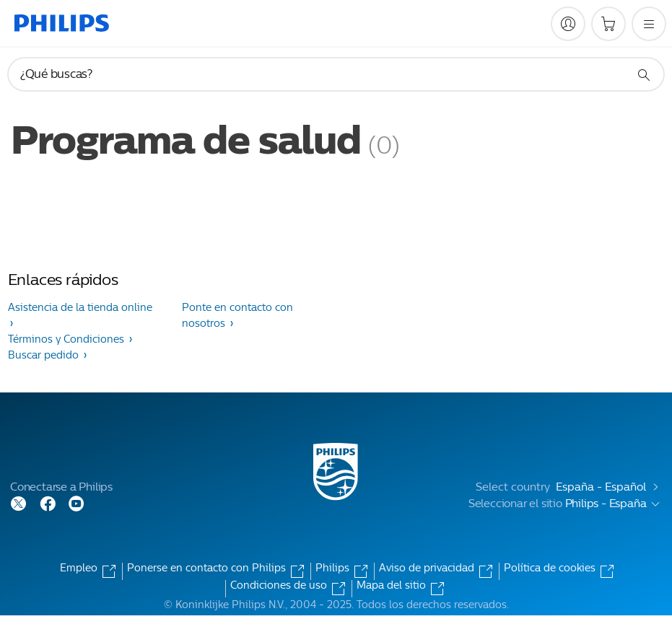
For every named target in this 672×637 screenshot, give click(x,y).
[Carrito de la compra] (608, 24)
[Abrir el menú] (649, 24)
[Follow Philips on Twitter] (19, 502)
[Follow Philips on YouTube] (77, 502)
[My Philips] (568, 24)
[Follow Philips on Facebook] (48, 502)
